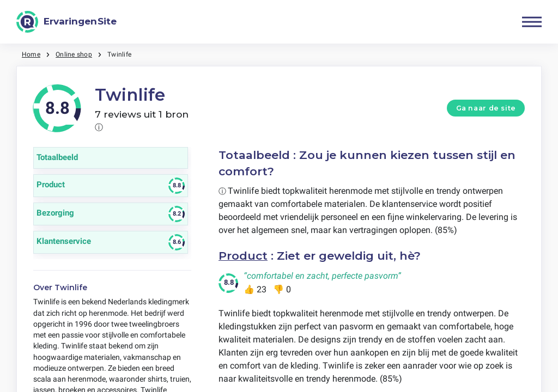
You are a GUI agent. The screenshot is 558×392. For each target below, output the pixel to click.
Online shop (74, 54)
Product (243, 256)
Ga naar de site (486, 108)
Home (31, 54)
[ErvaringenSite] (66, 22)
